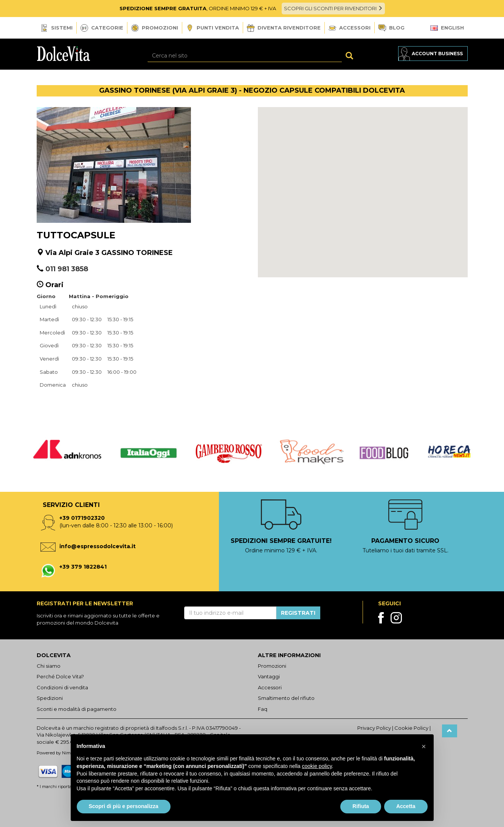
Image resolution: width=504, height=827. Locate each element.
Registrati (298, 613)
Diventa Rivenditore (284, 28)
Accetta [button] (406, 806)
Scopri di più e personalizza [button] (124, 806)
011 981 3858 (67, 269)
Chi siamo (49, 666)
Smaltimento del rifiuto (286, 698)
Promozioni (155, 28)
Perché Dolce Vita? (60, 676)
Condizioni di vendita (62, 687)
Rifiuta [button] (361, 806)
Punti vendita (212, 28)
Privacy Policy (374, 728)
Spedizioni (50, 698)
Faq (263, 709)
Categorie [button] (102, 28)
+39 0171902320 (82, 518)
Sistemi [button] (57, 28)
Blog (392, 28)
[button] (363, 185)
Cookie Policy (411, 728)
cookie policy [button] (317, 766)
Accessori (350, 28)
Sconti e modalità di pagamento (77, 709)
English (447, 28)
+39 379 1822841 (83, 567)
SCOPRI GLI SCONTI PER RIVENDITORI (333, 8)
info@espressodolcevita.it (98, 546)
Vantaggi (269, 676)
